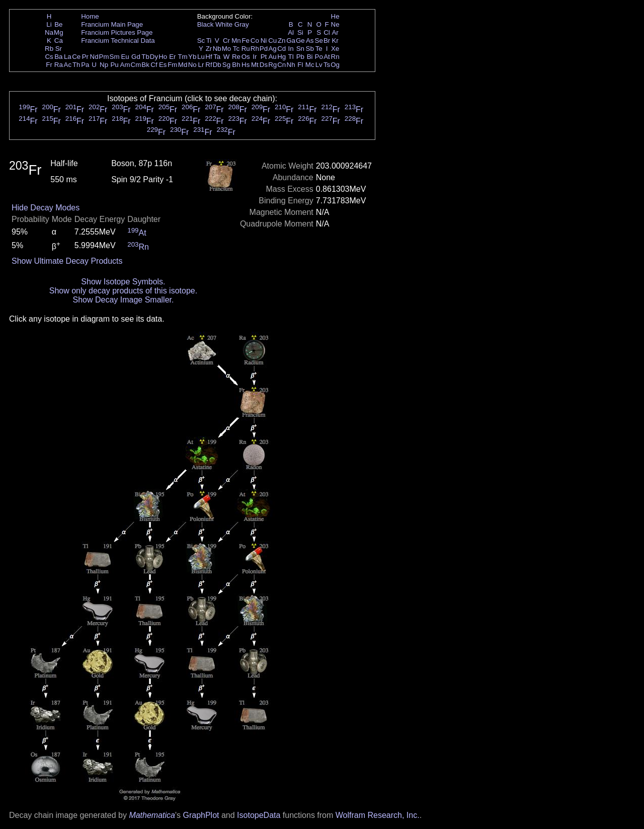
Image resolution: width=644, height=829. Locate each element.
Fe (246, 41)
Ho (163, 57)
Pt (264, 57)
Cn (281, 65)
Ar (335, 32)
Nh (291, 65)
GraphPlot (201, 815)
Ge (300, 41)
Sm (115, 57)
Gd (136, 57)
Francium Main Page (112, 24)
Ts (327, 65)
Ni (264, 41)
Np (104, 65)
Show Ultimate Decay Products (67, 261)
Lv (319, 65)
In (291, 49)
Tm (182, 57)
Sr (59, 49)
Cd (281, 49)
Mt (255, 65)
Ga (291, 41)
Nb (217, 49)
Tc (236, 49)
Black (206, 24)
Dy (154, 57)
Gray (242, 24)
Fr (49, 65)
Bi (310, 57)
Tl (291, 57)
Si (300, 32)
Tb (145, 57)
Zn (282, 41)
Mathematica (152, 815)
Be (58, 24)
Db (217, 65)
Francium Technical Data (118, 41)
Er (172, 57)
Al (291, 32)
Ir (255, 57)
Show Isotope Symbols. (123, 282)
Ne (335, 24)
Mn (236, 41)
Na (49, 32)
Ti (209, 41)
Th (76, 65)
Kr (335, 41)
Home (90, 16)
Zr (209, 49)
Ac (68, 65)
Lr (201, 65)
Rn (335, 57)
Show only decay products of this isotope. (123, 291)
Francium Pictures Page (117, 32)
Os (246, 57)
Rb (49, 49)
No (192, 65)
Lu (201, 57)
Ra (59, 65)
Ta (217, 57)
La (68, 57)
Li (49, 24)
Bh (236, 65)
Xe (335, 49)
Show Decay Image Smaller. (123, 300)
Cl (327, 32)
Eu (125, 57)
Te (319, 49)
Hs (246, 65)
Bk (145, 65)
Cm (136, 65)
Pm (104, 57)
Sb (310, 49)
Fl (300, 65)
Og (335, 65)
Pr (85, 57)
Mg (59, 32)
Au (272, 57)
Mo (227, 49)
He (335, 16)
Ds (264, 65)
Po (319, 57)
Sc (201, 41)
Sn (300, 49)
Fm (172, 65)
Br (327, 41)
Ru (246, 49)
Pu (114, 65)
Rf (209, 65)
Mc (310, 65)
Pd (264, 49)
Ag (272, 49)
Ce (76, 57)
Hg (281, 57)
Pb (300, 57)
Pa (85, 65)
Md (183, 65)
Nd (94, 57)
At (327, 57)
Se (319, 41)
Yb (192, 57)
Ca (59, 41)
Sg (226, 65)
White (224, 24)
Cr (226, 41)
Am (125, 65)
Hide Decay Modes (46, 208)
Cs (49, 57)
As (310, 41)
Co (255, 41)
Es (163, 65)
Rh (255, 49)
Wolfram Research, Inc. (378, 815)
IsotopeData (259, 815)
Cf (154, 65)
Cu (272, 41)
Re (236, 57)
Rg (272, 65)
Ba (58, 57)
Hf (209, 57)
